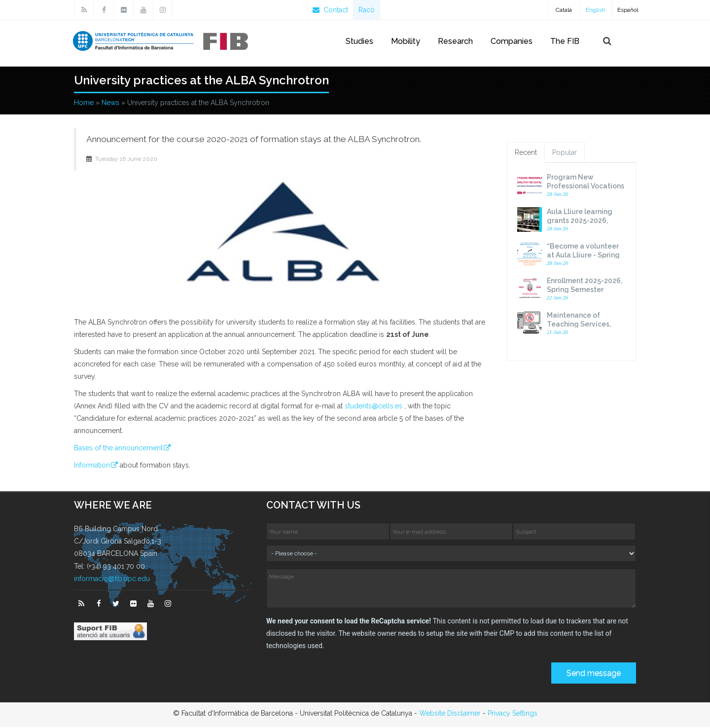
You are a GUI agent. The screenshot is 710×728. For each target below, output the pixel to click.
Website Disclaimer (450, 714)
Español (628, 10)
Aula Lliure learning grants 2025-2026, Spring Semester (580, 221)
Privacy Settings (513, 714)
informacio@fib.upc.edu (112, 580)
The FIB (565, 41)
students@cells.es (373, 407)
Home (84, 104)
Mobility (406, 41)
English (596, 10)
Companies (512, 41)
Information (92, 466)
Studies (359, 41)
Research (455, 41)
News (110, 104)
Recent (526, 153)
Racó (367, 10)
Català (564, 10)
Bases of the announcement (118, 449)
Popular (565, 153)
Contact (330, 10)
